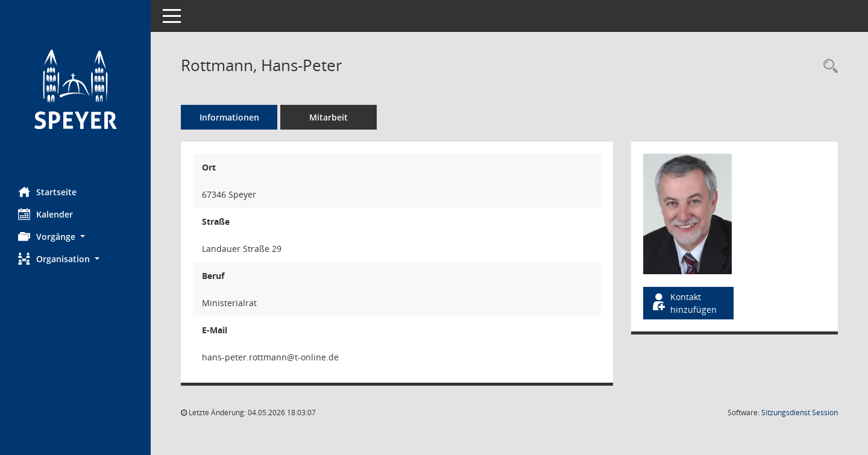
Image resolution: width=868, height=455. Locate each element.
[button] (75, 237)
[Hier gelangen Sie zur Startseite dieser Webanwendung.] (75, 89)
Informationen (229, 117)
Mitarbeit (329, 117)
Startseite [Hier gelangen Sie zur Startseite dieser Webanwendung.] (47, 192)
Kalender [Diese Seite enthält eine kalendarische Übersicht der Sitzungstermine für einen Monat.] (46, 214)
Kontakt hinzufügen (684, 303)
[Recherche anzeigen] (828, 67)
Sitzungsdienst (800, 413)
